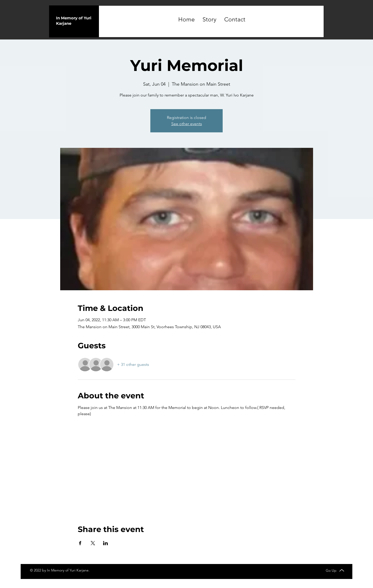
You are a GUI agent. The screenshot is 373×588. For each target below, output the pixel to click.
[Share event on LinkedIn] (106, 543)
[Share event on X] (93, 543)
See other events (187, 124)
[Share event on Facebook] (80, 543)
